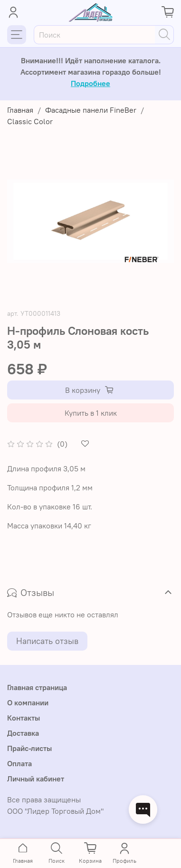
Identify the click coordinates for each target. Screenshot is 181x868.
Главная (20, 110)
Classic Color (30, 121)
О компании (28, 702)
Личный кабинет (36, 779)
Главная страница (37, 687)
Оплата (19, 763)
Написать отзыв (47, 641)
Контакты (24, 718)
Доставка (23, 733)
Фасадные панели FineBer (91, 110)
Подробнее (90, 83)
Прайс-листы (29, 748)
